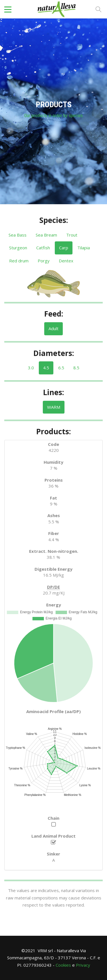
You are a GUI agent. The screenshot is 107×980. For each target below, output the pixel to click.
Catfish (43, 248)
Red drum (19, 261)
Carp (64, 248)
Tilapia (84, 248)
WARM (54, 407)
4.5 (46, 368)
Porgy (44, 261)
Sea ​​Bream (46, 235)
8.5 (76, 368)
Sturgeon (18, 248)
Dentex (66, 261)
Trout (72, 235)
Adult (53, 328)
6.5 (61, 368)
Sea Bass (18, 235)
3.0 (31, 368)
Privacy (83, 965)
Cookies (63, 965)
